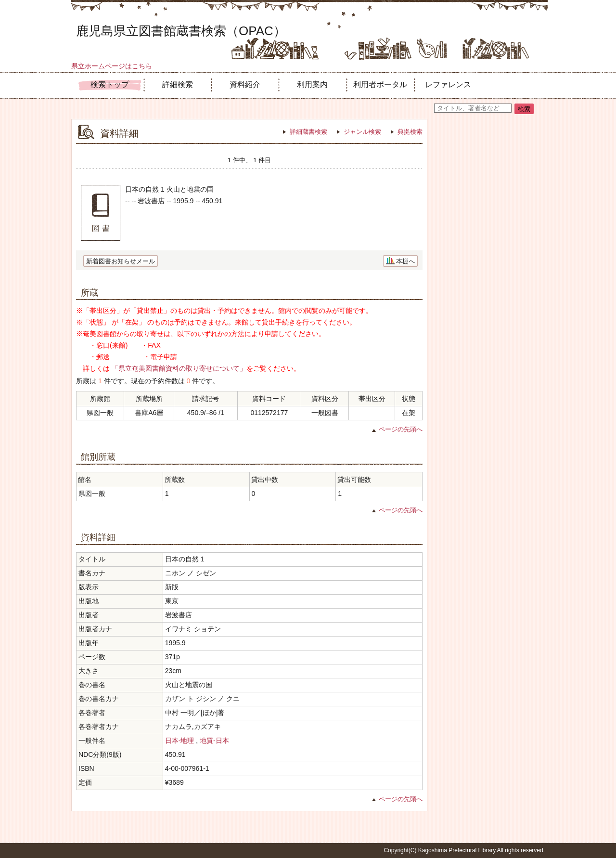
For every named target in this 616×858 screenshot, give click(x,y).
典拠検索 (410, 132)
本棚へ (405, 261)
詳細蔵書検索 (308, 132)
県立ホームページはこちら (112, 66)
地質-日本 (214, 741)
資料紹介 (245, 84)
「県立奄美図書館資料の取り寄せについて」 (179, 368)
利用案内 (312, 84)
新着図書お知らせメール (121, 261)
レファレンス (448, 84)
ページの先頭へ (401, 429)
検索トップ (110, 84)
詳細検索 (178, 84)
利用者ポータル (380, 84)
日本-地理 (180, 741)
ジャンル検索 (362, 132)
